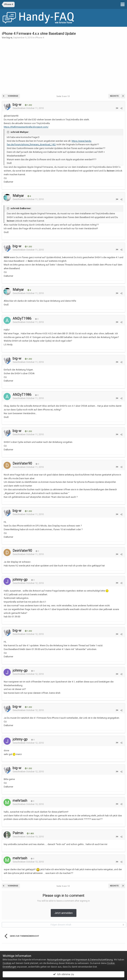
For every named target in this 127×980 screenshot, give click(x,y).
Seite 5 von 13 (63, 96)
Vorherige (13, 96)
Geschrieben (28, 108)
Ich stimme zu (63, 974)
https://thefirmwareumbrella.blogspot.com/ (26, 127)
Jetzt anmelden (64, 913)
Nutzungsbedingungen (59, 960)
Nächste (114, 96)
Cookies (7, 963)
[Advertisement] (64, 66)
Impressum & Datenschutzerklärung (94, 960)
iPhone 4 (40, 38)
